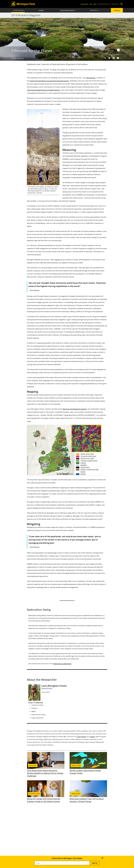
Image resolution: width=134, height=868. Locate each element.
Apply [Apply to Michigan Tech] (95, 4)
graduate (92, 737)
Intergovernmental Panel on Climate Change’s (44, 90)
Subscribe (117, 10)
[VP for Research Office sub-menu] (75, 10)
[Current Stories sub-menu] (24, 10)
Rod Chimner (91, 78)
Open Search (121, 4)
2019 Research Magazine (26, 15)
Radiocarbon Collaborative (62, 664)
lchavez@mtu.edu (47, 688)
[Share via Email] (118, 58)
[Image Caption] (118, 50)
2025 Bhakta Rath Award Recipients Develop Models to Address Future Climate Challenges (46, 765)
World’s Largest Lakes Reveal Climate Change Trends (88, 763)
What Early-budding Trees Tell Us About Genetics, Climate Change (88, 792)
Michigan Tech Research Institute (75, 409)
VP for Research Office (67, 10)
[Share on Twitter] (109, 58)
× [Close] (102, 858)
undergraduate (81, 737)
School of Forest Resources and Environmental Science (49, 81)
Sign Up (95, 863)
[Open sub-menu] (109, 4)
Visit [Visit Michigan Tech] (91, 4)
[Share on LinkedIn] (114, 58)
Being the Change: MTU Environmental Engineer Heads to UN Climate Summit (46, 792)
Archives (41, 10)
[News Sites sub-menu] (98, 10)
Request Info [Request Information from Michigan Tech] (84, 4)
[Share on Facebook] (105, 58)
